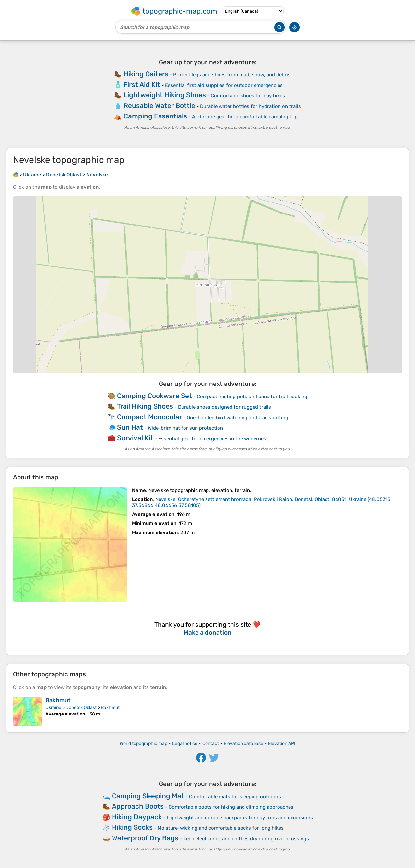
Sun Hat (130, 427)
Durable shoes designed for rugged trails (225, 407)
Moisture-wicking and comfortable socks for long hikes (221, 828)
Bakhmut (58, 700)
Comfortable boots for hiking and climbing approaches (231, 807)
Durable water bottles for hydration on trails (250, 106)
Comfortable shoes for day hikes (248, 96)
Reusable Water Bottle (159, 106)
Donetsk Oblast (81, 708)
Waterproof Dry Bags (145, 838)
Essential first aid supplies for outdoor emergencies (224, 85)
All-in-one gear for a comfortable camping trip (245, 117)
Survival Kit (135, 438)
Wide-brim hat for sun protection (185, 428)
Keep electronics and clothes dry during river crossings (246, 839)
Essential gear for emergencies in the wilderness (213, 439)
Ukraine (53, 708)
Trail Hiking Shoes (145, 406)
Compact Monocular (149, 417)
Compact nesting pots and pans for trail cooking (252, 397)
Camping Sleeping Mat (148, 796)
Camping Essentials (155, 116)
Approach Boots (138, 806)
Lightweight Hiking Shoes (165, 95)
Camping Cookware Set (154, 396)
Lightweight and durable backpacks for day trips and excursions (240, 818)
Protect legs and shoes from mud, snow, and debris (232, 75)
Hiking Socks (132, 827)
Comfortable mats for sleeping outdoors (235, 797)
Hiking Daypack (137, 817)
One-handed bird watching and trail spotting (237, 418)
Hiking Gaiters (146, 74)
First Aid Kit (142, 85)
